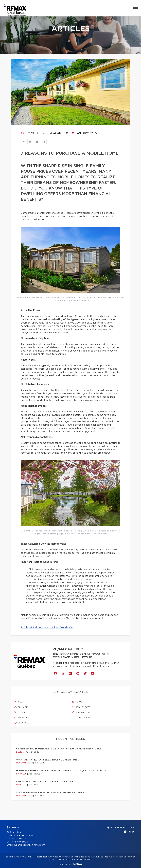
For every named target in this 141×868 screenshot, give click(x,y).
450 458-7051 (19, 839)
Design (20, 712)
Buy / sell (30, 133)
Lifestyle (22, 723)
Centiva (77, 864)
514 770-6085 (20, 842)
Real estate (81, 707)
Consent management (82, 859)
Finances (22, 718)
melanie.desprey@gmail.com (29, 845)
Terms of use (62, 859)
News (77, 702)
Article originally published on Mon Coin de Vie (47, 627)
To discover (81, 718)
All (18, 702)
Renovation (81, 712)
